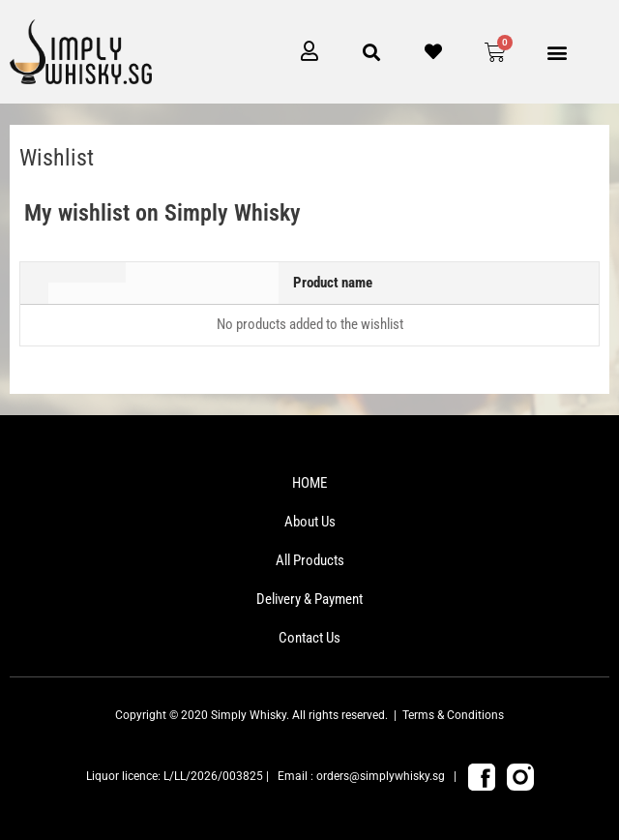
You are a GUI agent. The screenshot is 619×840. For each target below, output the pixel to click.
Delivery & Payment (309, 599)
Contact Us (309, 638)
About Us (310, 522)
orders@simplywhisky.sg (381, 776)
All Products (310, 560)
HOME (309, 483)
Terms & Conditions (453, 715)
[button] (558, 52)
